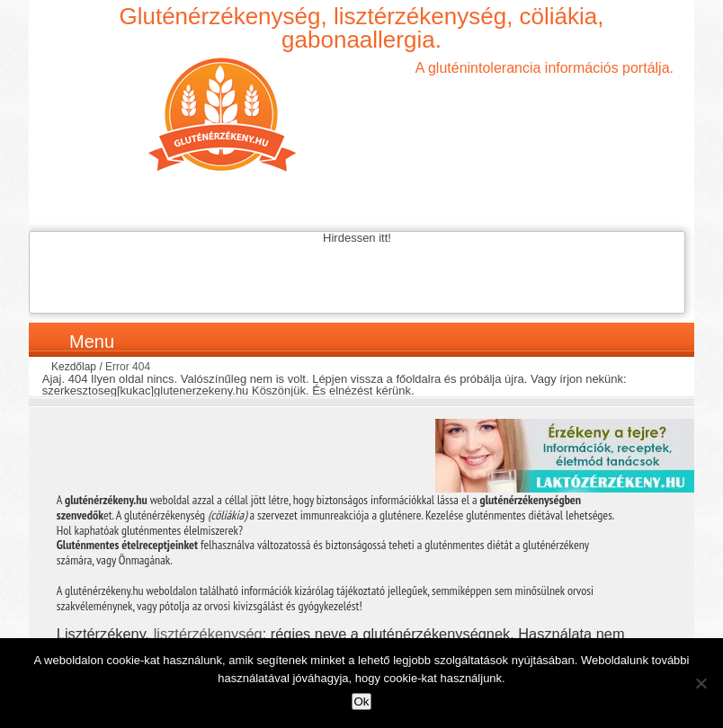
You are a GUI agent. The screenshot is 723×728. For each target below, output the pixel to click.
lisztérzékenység (208, 634)
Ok (361, 701)
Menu (92, 342)
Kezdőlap (74, 367)
